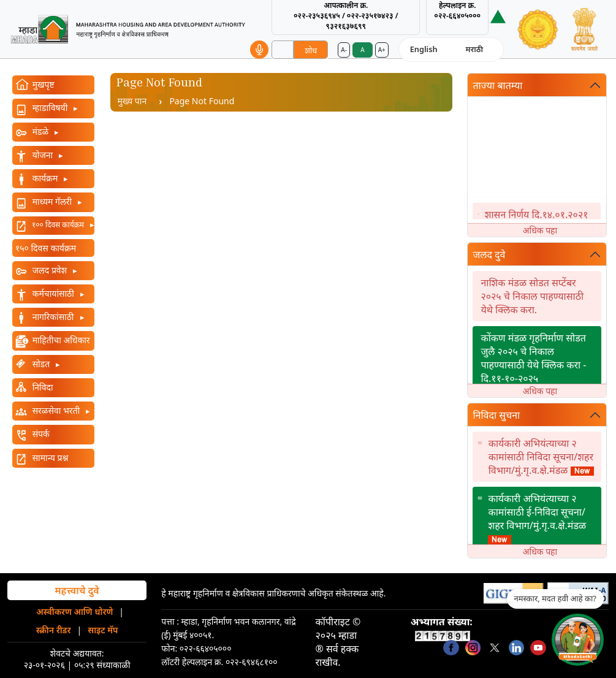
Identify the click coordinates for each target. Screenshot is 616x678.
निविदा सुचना (496, 415)
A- (344, 50)
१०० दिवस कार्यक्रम (58, 225)
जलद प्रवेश (50, 270)
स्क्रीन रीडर (54, 630)
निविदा (42, 387)
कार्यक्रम (45, 178)
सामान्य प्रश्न (49, 458)
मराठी (474, 49)
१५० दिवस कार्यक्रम (46, 248)
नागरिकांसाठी (53, 317)
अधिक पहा (540, 230)
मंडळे (40, 131)
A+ (382, 50)
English (424, 49)
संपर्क (40, 434)
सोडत (41, 364)
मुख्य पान (132, 101)
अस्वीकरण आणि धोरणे (74, 611)
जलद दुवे (489, 254)
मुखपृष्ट (42, 84)
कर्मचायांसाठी (53, 293)
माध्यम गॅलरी (52, 201)
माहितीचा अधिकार (60, 340)
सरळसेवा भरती (56, 410)
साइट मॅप (103, 630)
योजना (43, 155)
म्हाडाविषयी (50, 108)
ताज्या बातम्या (497, 85)
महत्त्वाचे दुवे (77, 590)
